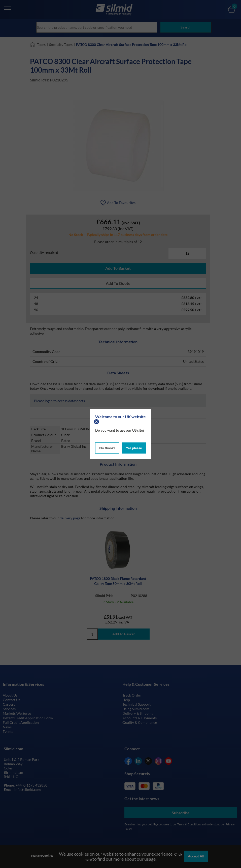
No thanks (107, 447)
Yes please (134, 447)
